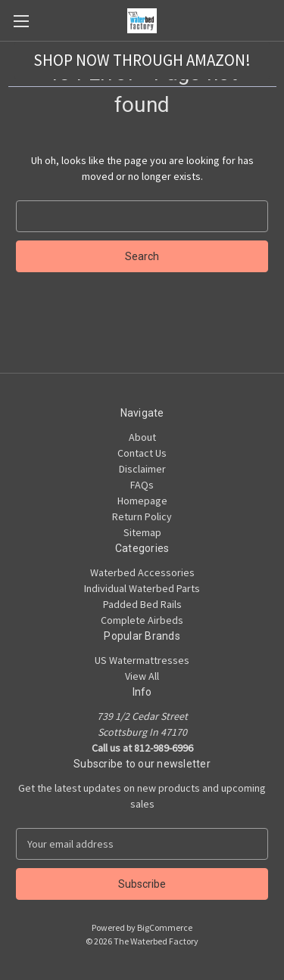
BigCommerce (165, 927)
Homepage (142, 501)
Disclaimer (142, 469)
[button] (142, 60)
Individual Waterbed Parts (142, 588)
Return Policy (142, 516)
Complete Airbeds (142, 620)
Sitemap (142, 532)
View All (142, 676)
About (142, 437)
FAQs (142, 485)
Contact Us (142, 453)
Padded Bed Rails (142, 604)
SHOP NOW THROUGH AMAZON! (142, 60)
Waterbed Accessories (142, 572)
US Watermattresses (142, 660)
